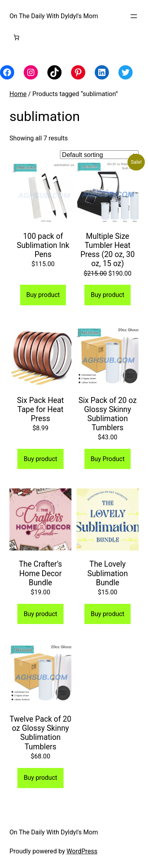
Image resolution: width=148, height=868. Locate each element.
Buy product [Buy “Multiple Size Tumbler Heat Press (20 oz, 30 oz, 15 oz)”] (108, 295)
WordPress (82, 851)
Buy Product (107, 459)
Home (18, 94)
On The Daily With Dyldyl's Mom (54, 16)
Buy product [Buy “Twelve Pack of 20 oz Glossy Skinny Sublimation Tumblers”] (40, 778)
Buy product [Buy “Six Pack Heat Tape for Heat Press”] (40, 459)
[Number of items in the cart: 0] (16, 37)
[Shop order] (99, 155)
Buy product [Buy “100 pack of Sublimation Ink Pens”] (43, 295)
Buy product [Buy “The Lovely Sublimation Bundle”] (108, 614)
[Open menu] (134, 16)
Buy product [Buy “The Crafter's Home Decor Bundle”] (40, 614)
